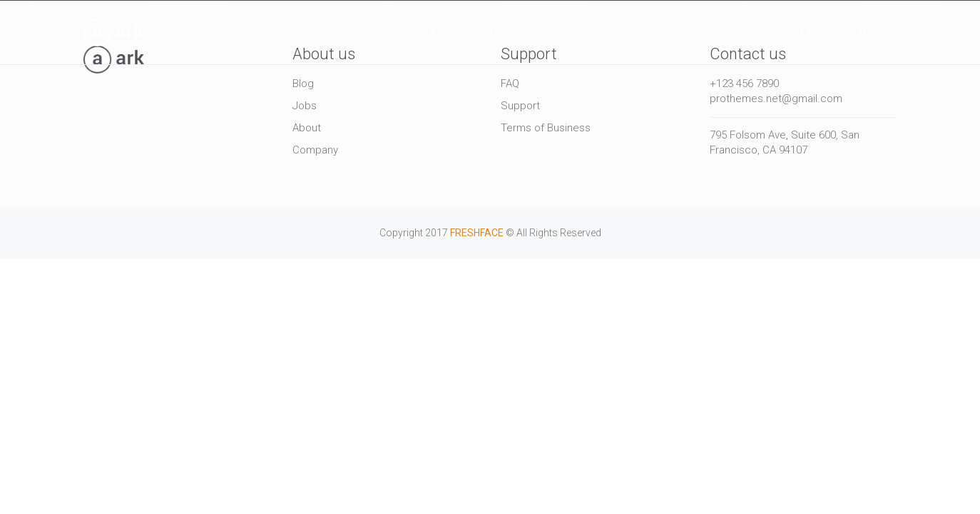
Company (315, 150)
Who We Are (419, 32)
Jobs (305, 106)
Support (520, 106)
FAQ (510, 84)
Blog (303, 84)
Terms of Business (546, 128)
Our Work (592, 32)
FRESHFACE (477, 233)
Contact (802, 32)
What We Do (508, 32)
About (307, 128)
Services (668, 32)
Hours (735, 32)
